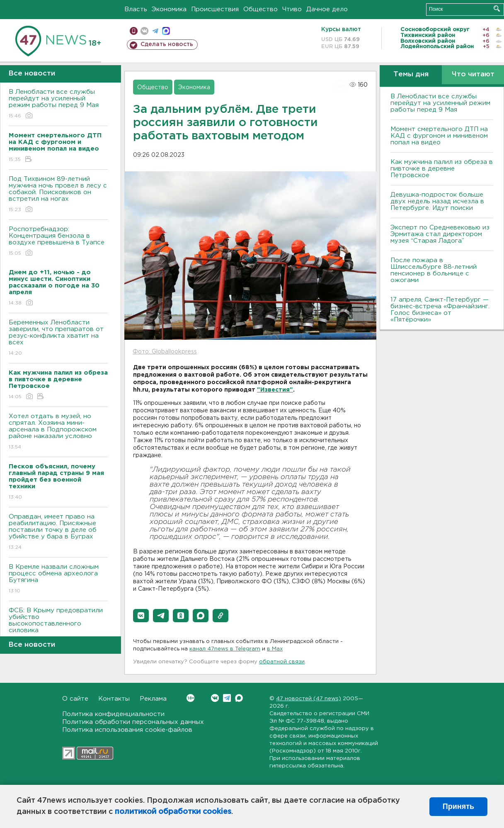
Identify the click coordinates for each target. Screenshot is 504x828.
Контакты (114, 699)
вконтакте (144, 31)
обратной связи (282, 662)
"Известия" (275, 390)
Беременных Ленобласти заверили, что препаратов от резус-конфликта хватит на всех (58, 338)
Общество (260, 9)
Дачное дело (327, 9)
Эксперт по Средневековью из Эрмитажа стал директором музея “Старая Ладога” (440, 234)
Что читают (473, 74)
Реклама (153, 699)
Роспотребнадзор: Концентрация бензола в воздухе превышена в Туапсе (58, 242)
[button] (141, 616)
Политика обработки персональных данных (133, 722)
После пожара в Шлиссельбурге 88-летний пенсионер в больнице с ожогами (434, 270)
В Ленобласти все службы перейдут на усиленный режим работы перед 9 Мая (58, 104)
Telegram (227, 698)
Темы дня (411, 74)
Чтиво (292, 9)
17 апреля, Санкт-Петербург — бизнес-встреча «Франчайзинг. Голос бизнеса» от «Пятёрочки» (440, 310)
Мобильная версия (134, 31)
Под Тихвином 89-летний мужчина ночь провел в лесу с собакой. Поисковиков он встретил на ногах (58, 195)
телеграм (155, 31)
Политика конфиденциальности (113, 714)
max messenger (166, 31)
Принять (458, 806)
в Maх (275, 649)
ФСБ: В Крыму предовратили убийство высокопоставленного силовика (58, 626)
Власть (136, 9)
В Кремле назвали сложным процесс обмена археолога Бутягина (58, 579)
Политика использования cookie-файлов (127, 730)
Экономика (169, 9)
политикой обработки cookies (173, 812)
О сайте (75, 699)
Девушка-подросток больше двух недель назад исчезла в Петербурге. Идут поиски (437, 201)
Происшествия (215, 9)
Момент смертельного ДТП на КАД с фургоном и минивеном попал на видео (439, 136)
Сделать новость (167, 44)
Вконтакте (190, 698)
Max (239, 698)
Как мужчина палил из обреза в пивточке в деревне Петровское (442, 169)
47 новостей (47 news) (309, 699)
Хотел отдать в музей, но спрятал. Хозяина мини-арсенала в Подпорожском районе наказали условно (58, 432)
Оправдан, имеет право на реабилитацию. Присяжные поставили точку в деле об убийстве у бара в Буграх (58, 532)
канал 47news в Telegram (225, 649)
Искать (497, 9)
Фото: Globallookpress (165, 352)
